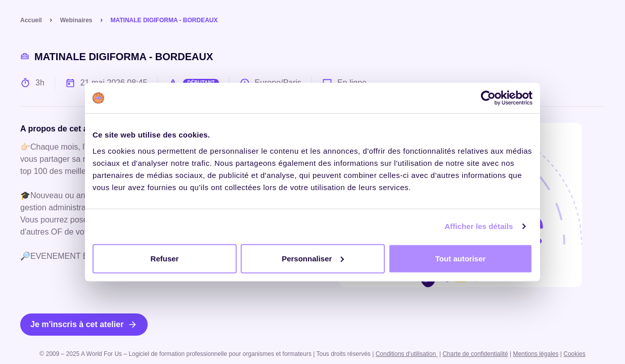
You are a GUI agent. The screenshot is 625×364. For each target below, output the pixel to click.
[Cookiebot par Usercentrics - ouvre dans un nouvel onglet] (488, 98)
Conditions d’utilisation (407, 354)
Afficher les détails (479, 226)
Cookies (574, 354)
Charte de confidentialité (475, 354)
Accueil (31, 20)
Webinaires (76, 20)
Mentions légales (535, 354)
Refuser (165, 258)
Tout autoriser (461, 258)
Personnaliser (313, 258)
